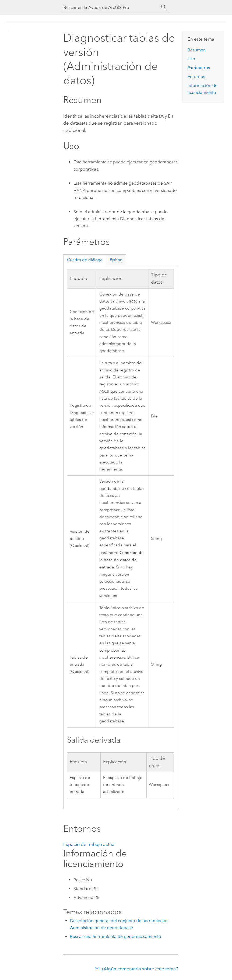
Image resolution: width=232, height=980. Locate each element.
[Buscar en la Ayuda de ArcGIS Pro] (111, 7)
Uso (191, 59)
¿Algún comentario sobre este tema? (140, 969)
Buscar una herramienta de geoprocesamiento (116, 937)
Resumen (197, 50)
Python (116, 260)
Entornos (196, 77)
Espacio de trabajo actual (89, 845)
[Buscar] (164, 7)
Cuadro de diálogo (85, 260)
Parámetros (199, 68)
